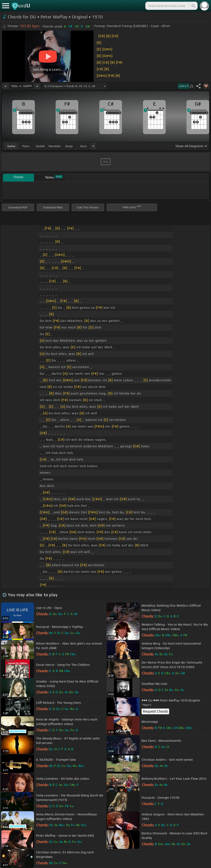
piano (26, 146)
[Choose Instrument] (93, 146)
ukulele (40, 146)
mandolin (55, 146)
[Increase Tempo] (37, 86)
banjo (69, 146)
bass (84, 146)
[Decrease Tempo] (6, 86)
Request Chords (155, 711)
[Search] (193, 6)
